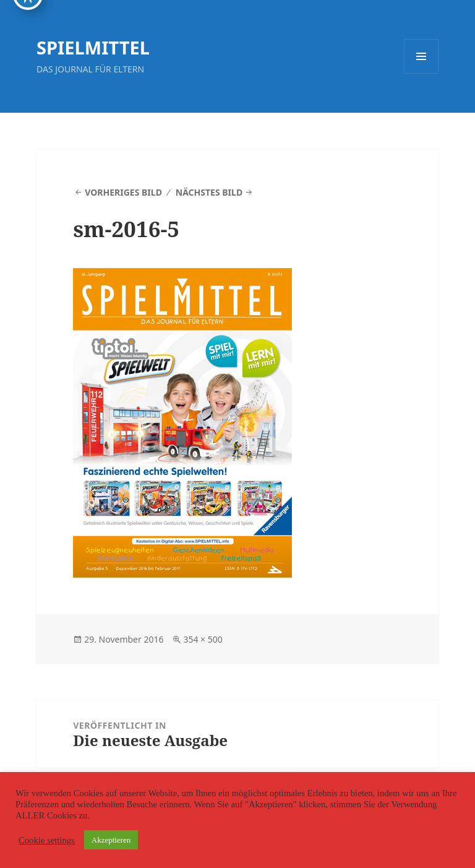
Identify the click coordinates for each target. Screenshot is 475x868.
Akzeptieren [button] (111, 840)
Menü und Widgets (422, 73)
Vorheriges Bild (123, 192)
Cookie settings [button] (47, 840)
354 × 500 (203, 639)
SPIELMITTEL (93, 47)
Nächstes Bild (209, 192)
